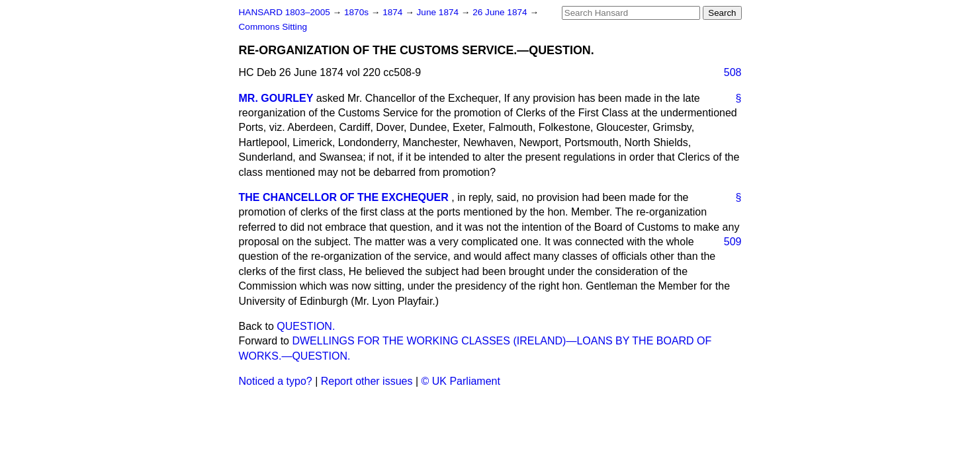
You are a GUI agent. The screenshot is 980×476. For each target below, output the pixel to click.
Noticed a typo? (276, 381)
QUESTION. (306, 326)
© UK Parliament (461, 381)
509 (733, 242)
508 (733, 72)
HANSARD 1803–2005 (285, 12)
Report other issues (367, 381)
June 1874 (439, 12)
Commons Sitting (273, 27)
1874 (394, 12)
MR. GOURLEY (276, 98)
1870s (358, 12)
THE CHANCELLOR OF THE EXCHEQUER (344, 197)
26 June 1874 (501, 12)
